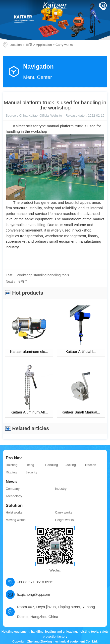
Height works (64, 520)
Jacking (70, 465)
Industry (61, 489)
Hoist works (14, 512)
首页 (29, 45)
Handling (51, 465)
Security (31, 472)
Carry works (64, 45)
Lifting (30, 465)
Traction (90, 465)
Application (44, 45)
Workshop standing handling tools (43, 275)
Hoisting (12, 465)
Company (13, 489)
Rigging (11, 472)
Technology (14, 496)
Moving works (16, 520)
